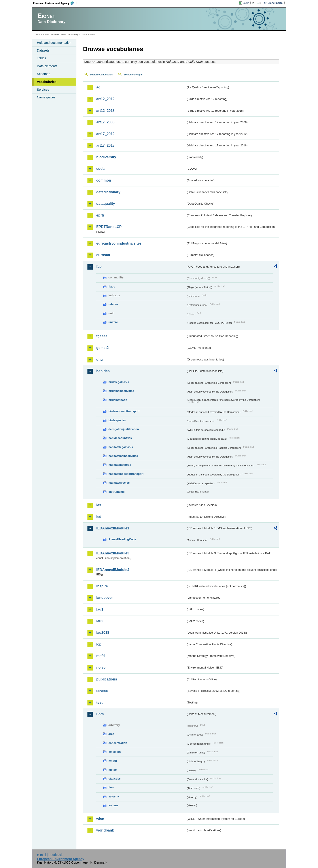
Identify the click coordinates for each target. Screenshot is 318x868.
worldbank (105, 830)
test (99, 702)
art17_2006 (105, 122)
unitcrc (113, 322)
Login (246, 3)
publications (107, 679)
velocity (114, 796)
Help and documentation (54, 43)
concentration (118, 743)
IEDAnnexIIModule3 (113, 553)
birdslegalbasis (119, 382)
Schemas (44, 74)
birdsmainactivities (121, 391)
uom (100, 714)
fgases (102, 336)
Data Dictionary (70, 34)
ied (99, 517)
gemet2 (102, 348)
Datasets (43, 50)
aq (98, 87)
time (111, 787)
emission (115, 752)
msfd (100, 656)
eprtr (100, 215)
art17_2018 (105, 145)
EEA (55, 3)
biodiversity (106, 157)
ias (99, 505)
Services (43, 90)
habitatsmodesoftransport (126, 474)
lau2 (100, 621)
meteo (113, 770)
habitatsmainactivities (123, 456)
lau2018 (103, 633)
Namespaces (46, 97)
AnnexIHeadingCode (122, 539)
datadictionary (108, 192)
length (113, 761)
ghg (99, 359)
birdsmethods (118, 400)
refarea (113, 304)
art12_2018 (105, 111)
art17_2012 (105, 134)
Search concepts (133, 75)
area (111, 734)
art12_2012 (105, 99)
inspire (102, 586)
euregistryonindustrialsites (119, 243)
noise (101, 668)
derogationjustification (124, 429)
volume (113, 805)
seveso (102, 691)
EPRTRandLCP (109, 227)
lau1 (100, 609)
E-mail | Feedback (50, 855)
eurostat (103, 255)
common (104, 180)
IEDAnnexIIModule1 (113, 528)
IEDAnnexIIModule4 (113, 570)
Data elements (47, 66)
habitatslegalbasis (121, 447)
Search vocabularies (101, 75)
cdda (100, 169)
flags (112, 286)
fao (99, 267)
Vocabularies (47, 82)
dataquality (106, 204)
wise (100, 819)
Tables (42, 58)
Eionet (54, 34)
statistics (115, 779)
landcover (105, 598)
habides (103, 371)
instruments (116, 492)
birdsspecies (117, 420)
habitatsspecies (119, 483)
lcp (99, 644)
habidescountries (120, 438)
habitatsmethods (120, 465)
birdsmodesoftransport (124, 411)
